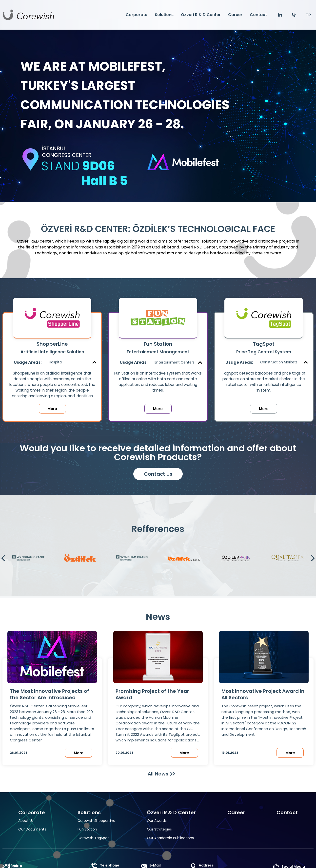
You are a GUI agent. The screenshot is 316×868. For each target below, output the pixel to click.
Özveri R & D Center (201, 15)
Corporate (137, 15)
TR (308, 15)
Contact (258, 15)
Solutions (164, 15)
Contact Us (158, 474)
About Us (26, 821)
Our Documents (32, 829)
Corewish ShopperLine (96, 821)
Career (235, 15)
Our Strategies (159, 829)
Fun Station (87, 829)
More (52, 409)
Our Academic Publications (170, 838)
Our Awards (157, 821)
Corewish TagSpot (93, 838)
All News (158, 774)
